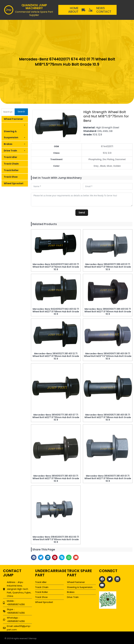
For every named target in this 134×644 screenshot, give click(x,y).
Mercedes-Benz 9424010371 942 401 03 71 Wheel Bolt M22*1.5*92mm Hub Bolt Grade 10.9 (56, 267)
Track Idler (11, 157)
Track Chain (11, 164)
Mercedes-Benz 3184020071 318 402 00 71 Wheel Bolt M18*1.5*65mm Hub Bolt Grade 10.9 (56, 539)
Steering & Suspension (15, 135)
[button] (34, 557)
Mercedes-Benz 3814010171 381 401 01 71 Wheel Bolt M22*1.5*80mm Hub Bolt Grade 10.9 (108, 478)
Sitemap (33, 638)
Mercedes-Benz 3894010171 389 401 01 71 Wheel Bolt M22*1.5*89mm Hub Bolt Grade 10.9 (108, 267)
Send (82, 213)
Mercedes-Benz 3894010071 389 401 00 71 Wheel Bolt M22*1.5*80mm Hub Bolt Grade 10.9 (108, 312)
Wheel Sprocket (14, 183)
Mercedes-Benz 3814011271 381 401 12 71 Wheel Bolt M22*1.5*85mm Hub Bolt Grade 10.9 (56, 356)
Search (21, 112)
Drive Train (15, 151)
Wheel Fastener (15, 120)
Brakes (15, 144)
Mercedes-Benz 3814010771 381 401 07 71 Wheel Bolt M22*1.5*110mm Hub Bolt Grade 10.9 (56, 417)
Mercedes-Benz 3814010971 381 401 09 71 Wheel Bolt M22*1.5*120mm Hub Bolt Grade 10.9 (108, 356)
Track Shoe (11, 177)
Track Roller (11, 170)
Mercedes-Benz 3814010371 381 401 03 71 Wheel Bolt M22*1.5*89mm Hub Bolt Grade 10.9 (56, 478)
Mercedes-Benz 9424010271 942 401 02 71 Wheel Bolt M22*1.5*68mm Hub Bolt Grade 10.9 (56, 312)
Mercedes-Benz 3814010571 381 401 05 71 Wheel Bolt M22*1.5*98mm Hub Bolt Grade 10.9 (108, 417)
